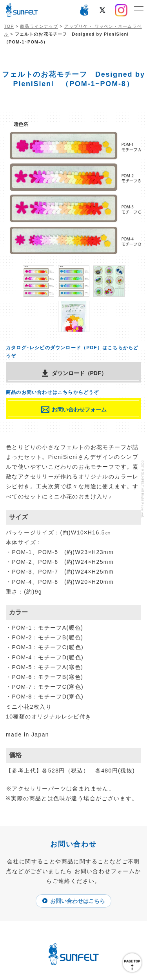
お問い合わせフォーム (79, 410)
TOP (9, 26)
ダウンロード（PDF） (79, 373)
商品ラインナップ (39, 26)
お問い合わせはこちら (78, 901)
